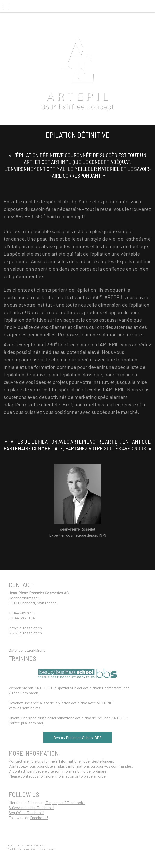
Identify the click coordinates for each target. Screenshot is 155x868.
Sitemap (40, 845)
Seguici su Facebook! (27, 813)
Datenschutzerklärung (27, 650)
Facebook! (39, 817)
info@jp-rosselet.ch (25, 628)
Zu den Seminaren (23, 693)
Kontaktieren (20, 761)
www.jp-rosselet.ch (25, 633)
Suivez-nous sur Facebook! (32, 808)
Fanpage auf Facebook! (65, 803)
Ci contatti (18, 771)
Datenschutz (28, 845)
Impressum (14, 845)
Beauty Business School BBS (77, 737)
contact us (30, 776)
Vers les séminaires (25, 708)
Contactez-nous (22, 766)
